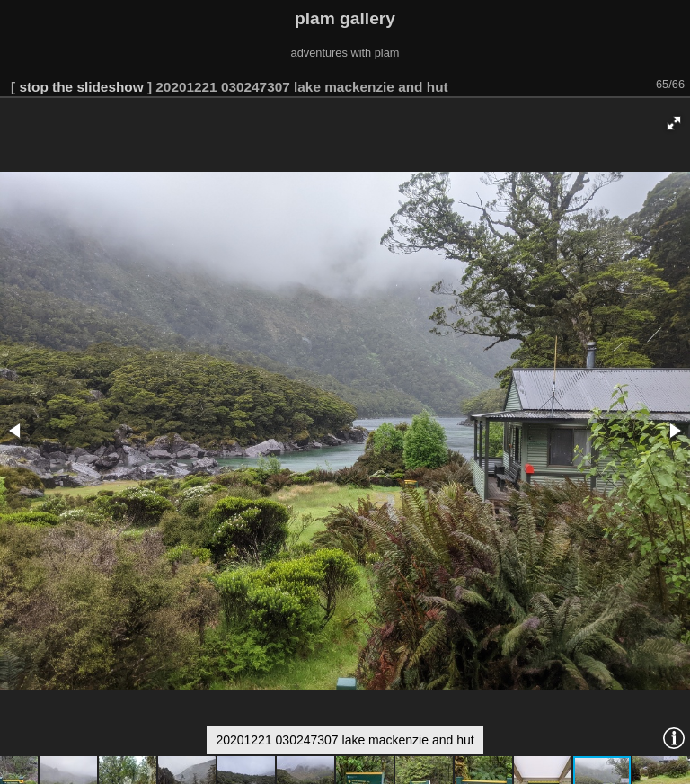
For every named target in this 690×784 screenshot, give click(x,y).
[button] (674, 123)
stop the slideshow (81, 87)
